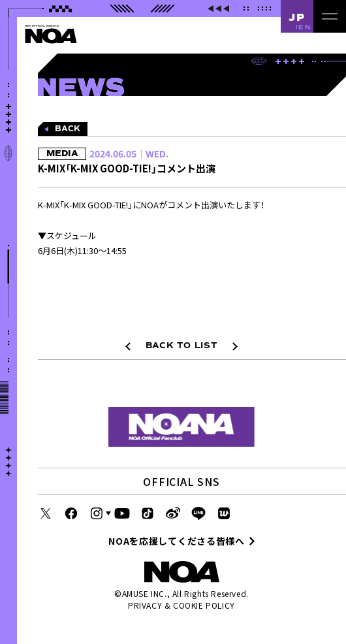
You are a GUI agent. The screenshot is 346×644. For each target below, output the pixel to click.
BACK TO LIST (182, 346)
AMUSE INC (143, 593)
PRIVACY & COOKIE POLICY (181, 605)
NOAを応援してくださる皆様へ (177, 541)
